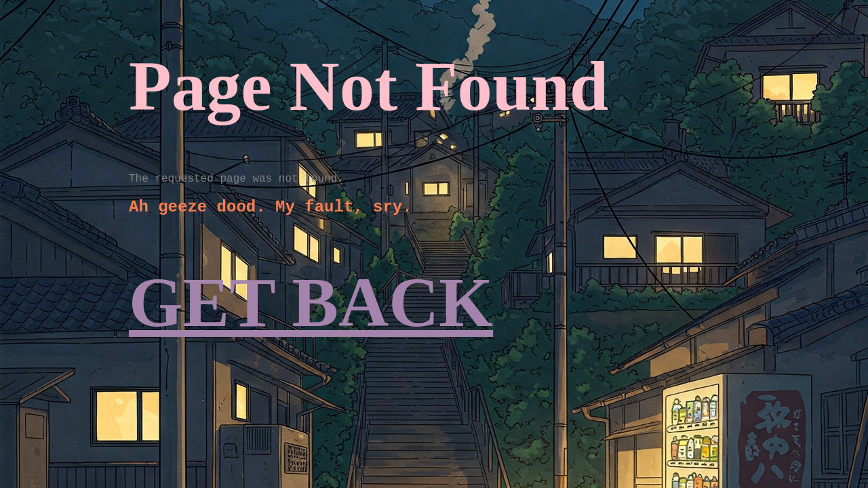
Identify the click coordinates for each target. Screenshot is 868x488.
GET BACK (311, 303)
